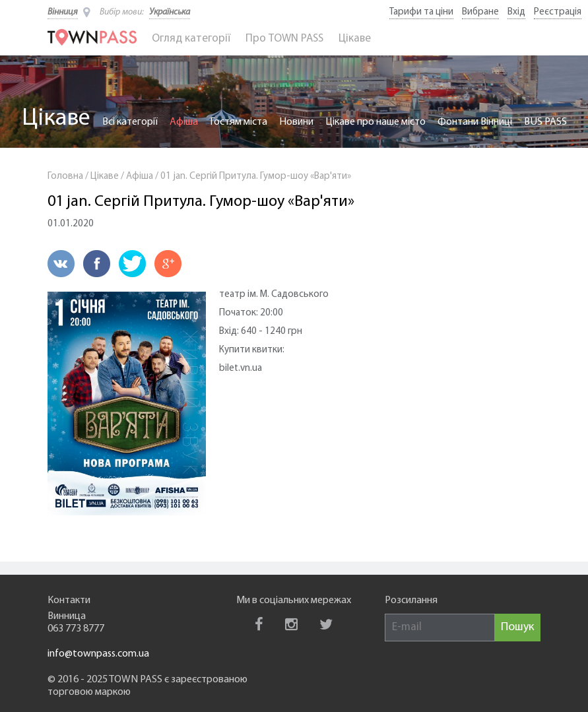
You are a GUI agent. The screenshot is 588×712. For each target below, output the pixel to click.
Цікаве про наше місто (376, 122)
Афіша (184, 122)
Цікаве (355, 39)
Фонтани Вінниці (475, 122)
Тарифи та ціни (421, 12)
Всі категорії (130, 122)
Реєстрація (558, 12)
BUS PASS (545, 122)
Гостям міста (239, 122)
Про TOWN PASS (284, 39)
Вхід (516, 12)
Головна (65, 177)
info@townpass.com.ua (98, 654)
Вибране (480, 12)
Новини (296, 122)
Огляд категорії (191, 39)
